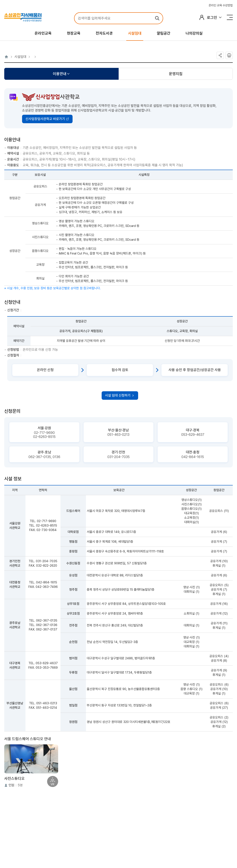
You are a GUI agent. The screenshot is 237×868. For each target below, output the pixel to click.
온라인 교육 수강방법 (221, 5)
